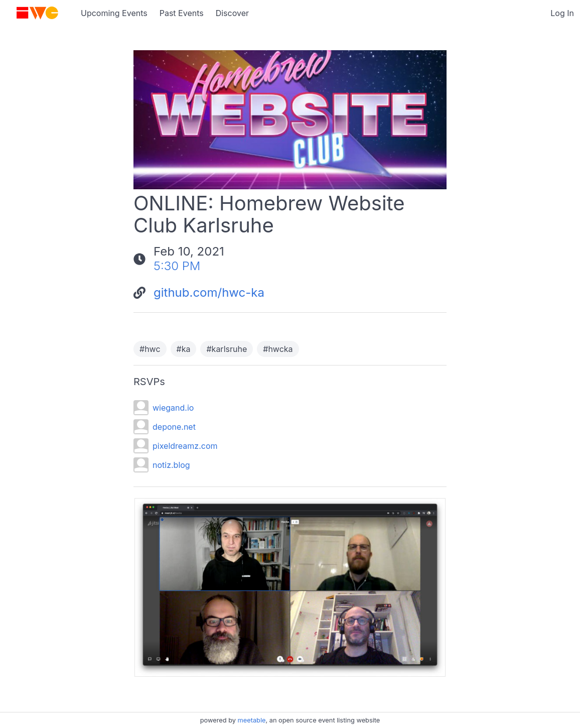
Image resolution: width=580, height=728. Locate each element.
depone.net (174, 427)
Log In (562, 13)
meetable (252, 720)
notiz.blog (171, 465)
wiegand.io (173, 408)
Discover (232, 13)
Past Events (182, 13)
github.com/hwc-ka (209, 292)
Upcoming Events (114, 13)
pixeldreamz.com (185, 446)
